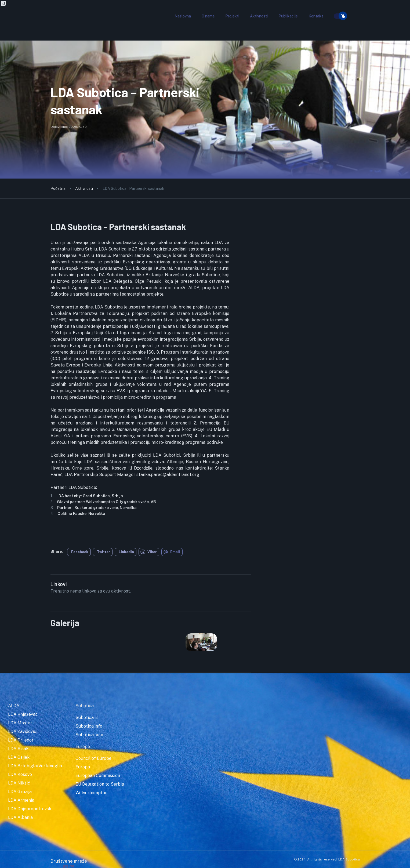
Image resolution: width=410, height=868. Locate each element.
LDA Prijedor (21, 740)
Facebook (80, 552)
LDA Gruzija (20, 792)
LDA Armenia (21, 800)
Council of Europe (93, 758)
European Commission (98, 776)
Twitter (104, 552)
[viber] (149, 552)
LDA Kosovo (20, 774)
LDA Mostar (20, 723)
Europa (83, 767)
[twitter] (103, 552)
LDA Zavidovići (23, 731)
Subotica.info (89, 726)
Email (172, 552)
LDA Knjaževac (23, 714)
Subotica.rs (87, 718)
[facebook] (79, 552)
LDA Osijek (19, 757)
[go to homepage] (71, 25)
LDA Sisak (18, 749)
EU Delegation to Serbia (100, 784)
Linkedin (126, 552)
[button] (183, 16)
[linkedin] (126, 552)
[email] (172, 552)
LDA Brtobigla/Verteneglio (35, 766)
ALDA (14, 706)
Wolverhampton (91, 793)
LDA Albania (20, 817)
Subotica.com (89, 735)
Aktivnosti (84, 188)
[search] (331, 16)
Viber (149, 552)
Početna (58, 188)
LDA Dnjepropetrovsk (30, 809)
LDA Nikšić (19, 783)
